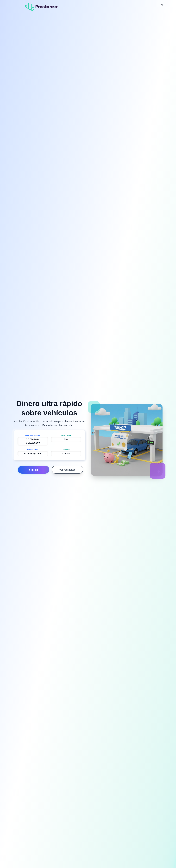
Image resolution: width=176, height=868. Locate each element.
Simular (34, 470)
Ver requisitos (67, 470)
